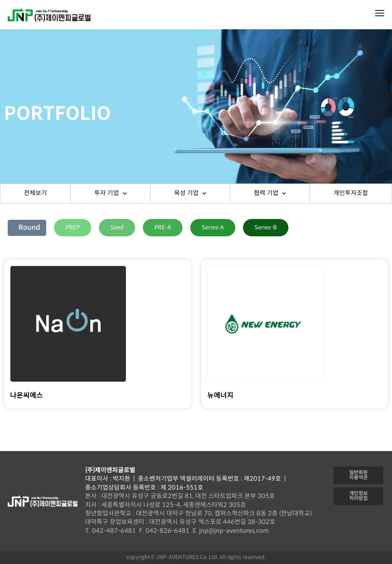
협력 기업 (270, 193)
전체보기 (35, 193)
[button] (73, 228)
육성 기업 (190, 193)
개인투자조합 (351, 193)
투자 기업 (111, 193)
